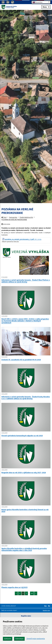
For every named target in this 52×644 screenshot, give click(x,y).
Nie (49, 606)
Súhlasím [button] (8, 639)
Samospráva (13, 217)
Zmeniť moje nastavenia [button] (36, 639)
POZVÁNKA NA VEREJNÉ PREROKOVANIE (14, 220)
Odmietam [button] (19, 639)
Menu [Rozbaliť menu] (46, 7)
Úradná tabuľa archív (26, 217)
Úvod (4, 217)
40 (32, 593)
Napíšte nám (46, 610)
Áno (46, 606)
